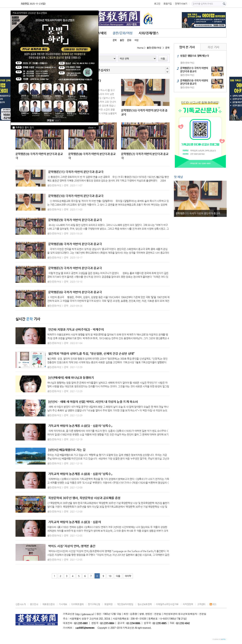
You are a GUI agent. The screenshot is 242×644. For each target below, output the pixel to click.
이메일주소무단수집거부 (167, 604)
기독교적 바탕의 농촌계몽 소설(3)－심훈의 (75, 522)
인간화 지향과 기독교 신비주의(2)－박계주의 (76, 329)
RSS (213, 604)
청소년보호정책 (145, 604)
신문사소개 (21, 604)
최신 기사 (213, 47)
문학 (115, 40)
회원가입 (168, 4)
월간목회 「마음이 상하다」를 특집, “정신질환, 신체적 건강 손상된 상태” (91, 354)
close (91, 127)
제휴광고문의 (49, 604)
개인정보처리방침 (125, 604)
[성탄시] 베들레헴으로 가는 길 (67, 450)
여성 (136, 40)
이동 (163, 59)
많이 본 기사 (187, 47)
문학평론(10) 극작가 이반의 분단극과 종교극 (76, 196)
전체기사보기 (181, 4)
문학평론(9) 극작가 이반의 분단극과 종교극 (75, 220)
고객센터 (201, 604)
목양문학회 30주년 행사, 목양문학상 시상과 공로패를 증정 (84, 498)
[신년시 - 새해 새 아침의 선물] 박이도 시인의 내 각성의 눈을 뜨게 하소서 (93, 402)
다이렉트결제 (77, 604)
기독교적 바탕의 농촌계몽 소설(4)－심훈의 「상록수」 (80, 474)
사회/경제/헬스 (149, 33)
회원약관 (108, 604)
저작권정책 (188, 604)
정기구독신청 (94, 604)
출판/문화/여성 (123, 33)
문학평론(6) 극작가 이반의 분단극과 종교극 (75, 292)
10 (110, 576)
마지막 (128, 576)
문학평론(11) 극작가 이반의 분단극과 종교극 (76, 172)
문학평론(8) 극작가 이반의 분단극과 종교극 (75, 244)
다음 (118, 576)
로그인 (157, 4)
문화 (129, 40)
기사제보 (63, 604)
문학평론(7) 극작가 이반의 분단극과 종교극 (75, 268)
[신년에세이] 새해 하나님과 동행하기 (71, 378)
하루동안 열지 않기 (23, 127)
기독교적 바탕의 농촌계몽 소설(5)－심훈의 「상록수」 (80, 426)
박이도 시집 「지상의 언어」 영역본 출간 (72, 546)
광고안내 (34, 604)
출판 (122, 40)
